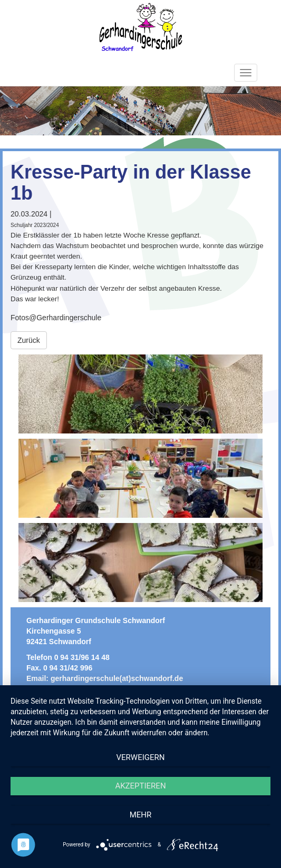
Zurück (29, 340)
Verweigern (141, 757)
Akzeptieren (140, 786)
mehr (141, 815)
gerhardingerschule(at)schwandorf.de (117, 678)
